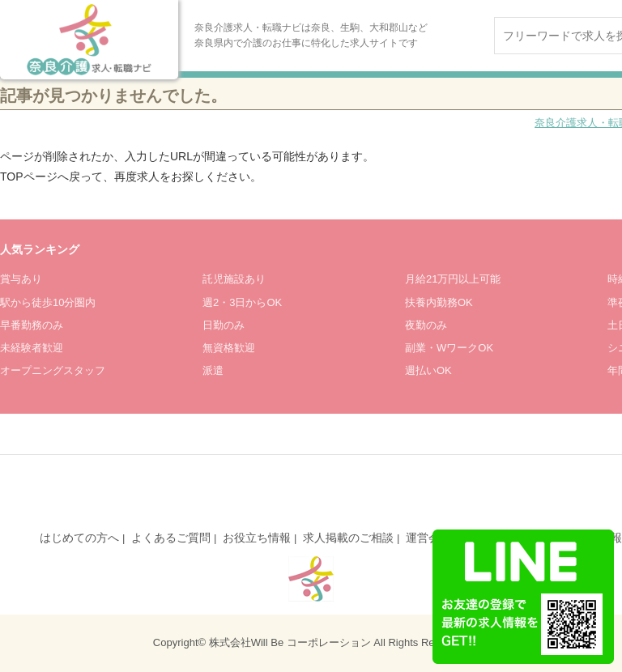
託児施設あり (234, 279)
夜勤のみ (426, 325)
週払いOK (428, 370)
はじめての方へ (79, 538)
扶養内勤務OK (439, 302)
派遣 (213, 370)
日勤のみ (224, 325)
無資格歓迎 (229, 348)
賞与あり (21, 279)
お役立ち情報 (257, 538)
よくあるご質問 (171, 538)
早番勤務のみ (32, 325)
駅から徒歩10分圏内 (48, 302)
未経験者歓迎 (32, 348)
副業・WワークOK (449, 348)
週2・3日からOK (242, 302)
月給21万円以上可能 (453, 279)
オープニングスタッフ (53, 370)
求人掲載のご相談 (348, 538)
